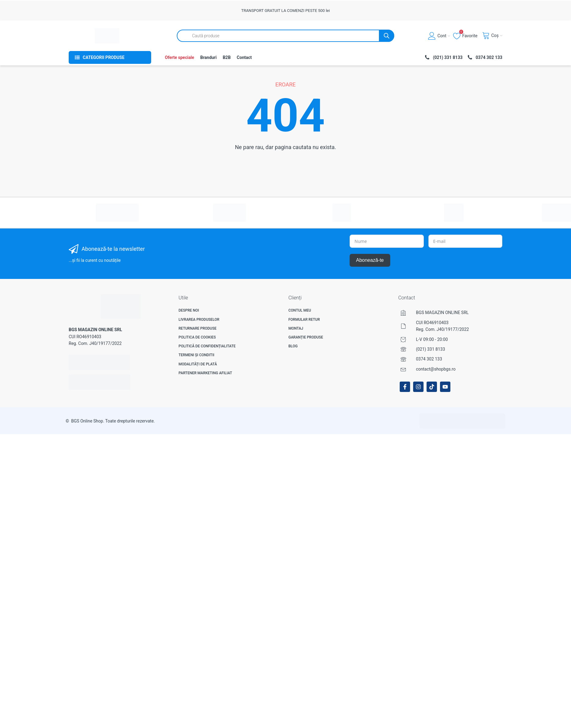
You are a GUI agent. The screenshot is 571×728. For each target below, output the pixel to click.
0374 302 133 (429, 359)
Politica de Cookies (197, 337)
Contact (244, 57)
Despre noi (189, 310)
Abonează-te (370, 260)
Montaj (296, 328)
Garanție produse (306, 337)
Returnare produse (198, 328)
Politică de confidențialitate (207, 346)
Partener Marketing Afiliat (205, 373)
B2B (227, 57)
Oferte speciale (180, 57)
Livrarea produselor (199, 320)
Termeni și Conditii (196, 355)
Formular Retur (304, 320)
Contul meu (300, 310)
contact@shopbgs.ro (436, 369)
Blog (293, 346)
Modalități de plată (198, 364)
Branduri (209, 57)
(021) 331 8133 (430, 349)
